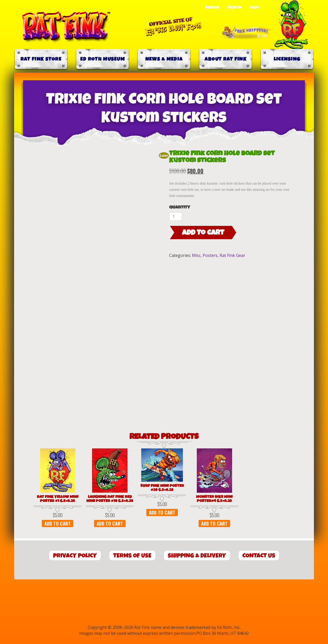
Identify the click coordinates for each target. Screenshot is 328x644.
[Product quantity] (176, 216)
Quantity (180, 207)
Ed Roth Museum (102, 59)
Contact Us (259, 556)
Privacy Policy (75, 556)
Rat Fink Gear (232, 255)
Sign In (234, 7)
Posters (210, 255)
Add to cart (203, 233)
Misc (196, 255)
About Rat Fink (225, 59)
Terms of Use (132, 556)
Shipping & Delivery (197, 556)
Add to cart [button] (58, 524)
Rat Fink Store (41, 59)
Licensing (287, 59)
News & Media (164, 59)
